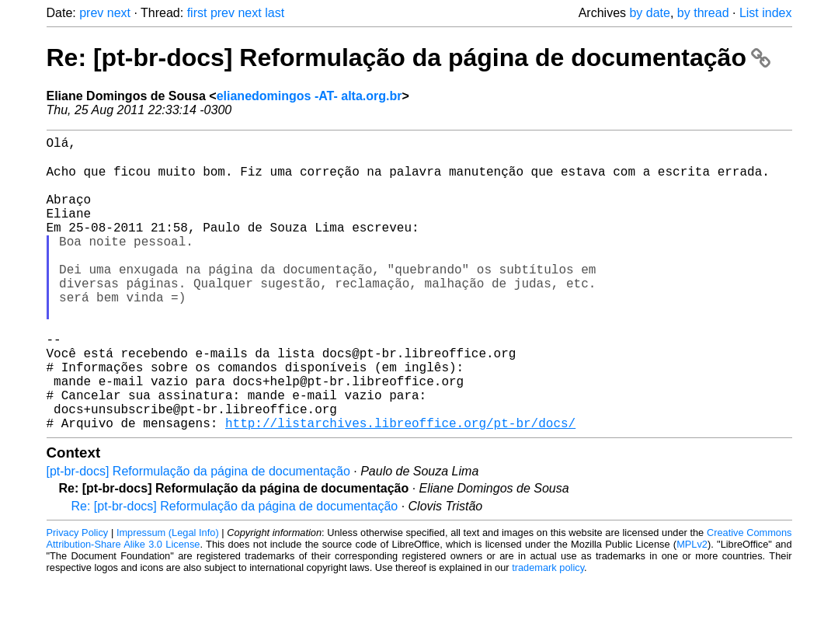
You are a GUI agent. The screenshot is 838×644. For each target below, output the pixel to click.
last (275, 13)
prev (91, 13)
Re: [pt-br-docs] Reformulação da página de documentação (409, 57)
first (197, 13)
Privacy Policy (78, 597)
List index (766, 13)
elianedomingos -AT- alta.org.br (309, 96)
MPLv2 (692, 609)
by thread (703, 13)
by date (649, 13)
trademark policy (548, 632)
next (119, 13)
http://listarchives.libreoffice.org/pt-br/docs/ (400, 487)
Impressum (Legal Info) (168, 597)
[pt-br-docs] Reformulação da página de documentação (198, 536)
